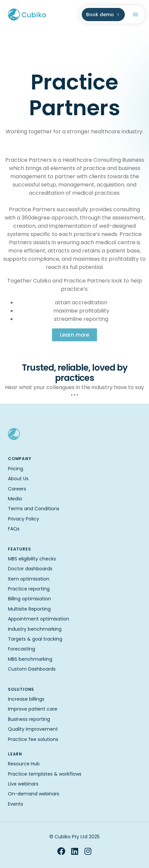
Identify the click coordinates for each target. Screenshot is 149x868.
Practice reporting (29, 589)
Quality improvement (33, 729)
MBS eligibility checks (32, 559)
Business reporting (29, 719)
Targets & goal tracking (35, 639)
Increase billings (26, 699)
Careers (17, 489)
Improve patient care (33, 709)
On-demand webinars (34, 794)
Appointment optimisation (39, 619)
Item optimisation (29, 579)
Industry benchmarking (35, 629)
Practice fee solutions (33, 739)
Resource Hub (24, 764)
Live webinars (23, 784)
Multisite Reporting (29, 609)
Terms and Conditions (34, 509)
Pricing (16, 469)
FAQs (14, 529)
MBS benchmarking (30, 659)
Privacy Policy (24, 519)
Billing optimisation (29, 599)
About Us (18, 479)
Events (16, 804)
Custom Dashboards (32, 669)
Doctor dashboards (30, 569)
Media (15, 499)
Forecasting (22, 649)
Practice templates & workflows (45, 774)
